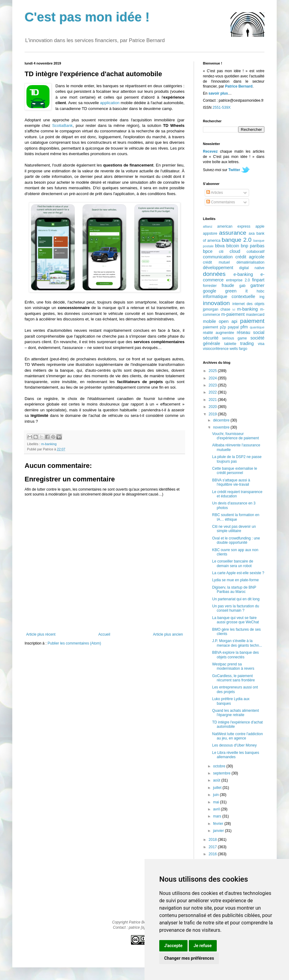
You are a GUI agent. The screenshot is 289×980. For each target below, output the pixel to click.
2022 (213, 392)
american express (234, 226)
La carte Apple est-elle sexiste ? (238, 573)
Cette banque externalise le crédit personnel (235, 471)
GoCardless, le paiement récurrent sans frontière (234, 678)
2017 (213, 847)
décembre (222, 420)
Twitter (234, 170)
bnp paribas (253, 246)
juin (216, 795)
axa (252, 233)
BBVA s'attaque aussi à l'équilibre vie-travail (231, 482)
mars (218, 816)
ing (262, 297)
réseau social (251, 332)
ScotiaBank (63, 125)
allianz (208, 226)
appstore (210, 233)
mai (217, 802)
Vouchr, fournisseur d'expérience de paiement (236, 436)
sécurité (211, 338)
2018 (213, 840)
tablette (230, 344)
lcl (234, 310)
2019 (213, 414)
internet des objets (248, 304)
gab (242, 286)
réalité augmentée (218, 333)
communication (218, 257)
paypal (233, 327)
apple (260, 226)
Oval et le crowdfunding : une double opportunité (236, 540)
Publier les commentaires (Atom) (74, 643)
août (217, 780)
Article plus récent (41, 634)
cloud (235, 251)
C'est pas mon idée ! (87, 17)
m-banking (49, 444)
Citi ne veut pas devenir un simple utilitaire (234, 529)
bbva (220, 246)
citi (221, 252)
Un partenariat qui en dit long (236, 599)
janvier (219, 831)
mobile (209, 321)
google (210, 291)
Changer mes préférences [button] (189, 958)
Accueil (104, 634)
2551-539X (222, 108)
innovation (216, 303)
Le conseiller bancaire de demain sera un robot (233, 563)
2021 (213, 400)
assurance (233, 233)
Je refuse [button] (203, 946)
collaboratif (255, 252)
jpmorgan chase (217, 309)
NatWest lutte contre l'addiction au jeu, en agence (238, 736)
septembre (222, 773)
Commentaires (221, 202)
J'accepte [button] (173, 946)
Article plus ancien (168, 634)
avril (217, 809)
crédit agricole (250, 257)
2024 (213, 378)
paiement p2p (214, 327)
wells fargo (238, 349)
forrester (210, 286)
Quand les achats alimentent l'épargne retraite (236, 713)
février (219, 824)
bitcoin (233, 246)
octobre (220, 766)
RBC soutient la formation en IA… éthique (236, 517)
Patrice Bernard (239, 86)
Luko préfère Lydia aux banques (231, 701)
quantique (257, 327)
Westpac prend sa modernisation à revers (233, 666)
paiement (252, 321)
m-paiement (233, 314)
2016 (213, 854)
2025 (213, 371)
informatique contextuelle (229, 296)
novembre (222, 427)
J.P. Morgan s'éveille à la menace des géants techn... (237, 643)
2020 (213, 407)
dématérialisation (250, 262)
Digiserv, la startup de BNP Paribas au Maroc (234, 590)
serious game (235, 338)
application (110, 103)
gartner (257, 285)
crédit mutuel (216, 262)
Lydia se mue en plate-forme (236, 580)
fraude (228, 285)
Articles (215, 193)
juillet (218, 788)
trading (247, 343)
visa (261, 344)
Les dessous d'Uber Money (234, 745)
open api (228, 321)
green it (236, 291)
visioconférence (216, 349)
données (214, 274)
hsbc (261, 291)
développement (218, 268)
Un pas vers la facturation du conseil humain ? (236, 608)
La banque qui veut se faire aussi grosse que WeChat (236, 620)
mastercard (255, 315)
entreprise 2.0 (238, 280)
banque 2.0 (237, 240)
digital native (252, 268)
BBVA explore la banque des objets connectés (236, 655)
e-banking (243, 274)
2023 (213, 385)
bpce (208, 251)
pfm (244, 327)
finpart (258, 280)
